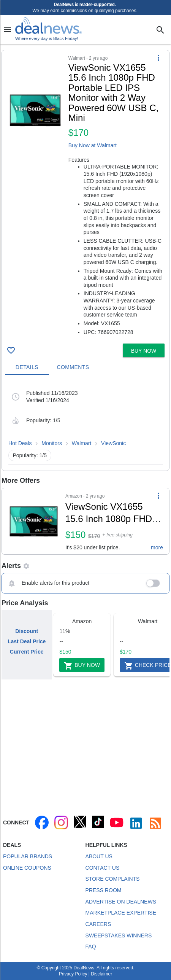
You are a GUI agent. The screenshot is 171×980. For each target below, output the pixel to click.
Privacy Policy (73, 974)
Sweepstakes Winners (119, 935)
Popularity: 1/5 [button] (30, 455)
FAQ (91, 947)
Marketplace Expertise (121, 913)
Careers (98, 924)
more (157, 547)
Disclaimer (101, 974)
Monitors (52, 443)
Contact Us (103, 868)
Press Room (104, 890)
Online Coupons (27, 868)
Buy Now (82, 666)
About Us (99, 856)
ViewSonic (113, 443)
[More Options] (158, 58)
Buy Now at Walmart (93, 145)
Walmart (82, 443)
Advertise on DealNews (121, 902)
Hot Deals (20, 443)
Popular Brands (28, 856)
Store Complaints (113, 879)
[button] (85, 195)
